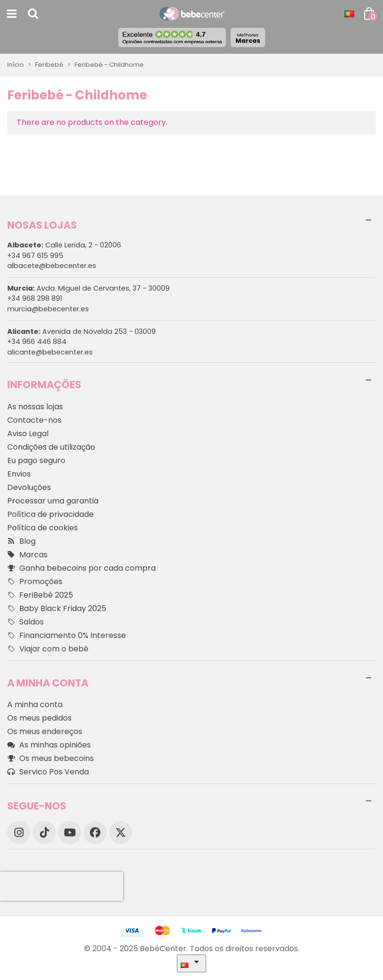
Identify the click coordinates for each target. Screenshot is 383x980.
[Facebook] (95, 833)
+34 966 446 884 (37, 342)
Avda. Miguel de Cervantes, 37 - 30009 (88, 288)
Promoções (35, 582)
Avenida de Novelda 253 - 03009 (81, 331)
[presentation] (62, 886)
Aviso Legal (28, 434)
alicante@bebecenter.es (50, 352)
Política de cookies (43, 528)
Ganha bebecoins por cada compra (81, 568)
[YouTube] (70, 833)
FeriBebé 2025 (40, 595)
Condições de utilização (51, 447)
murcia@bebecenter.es (48, 309)
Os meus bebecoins (50, 759)
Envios (19, 474)
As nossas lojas (35, 407)
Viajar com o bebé (48, 649)
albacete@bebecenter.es (52, 266)
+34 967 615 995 (35, 256)
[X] (121, 833)
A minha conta (35, 704)
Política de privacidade (50, 514)
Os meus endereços (45, 731)
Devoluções (29, 487)
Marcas (248, 38)
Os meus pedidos (39, 718)
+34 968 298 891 (35, 298)
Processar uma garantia (53, 501)
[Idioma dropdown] (349, 14)
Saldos (25, 622)
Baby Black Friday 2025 (57, 609)
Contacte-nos (34, 420)
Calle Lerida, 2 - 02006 (64, 245)
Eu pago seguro (36, 460)
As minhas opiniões (49, 745)
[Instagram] (19, 833)
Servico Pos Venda (48, 772)
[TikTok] (44, 833)
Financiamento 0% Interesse (67, 636)
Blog (21, 541)
